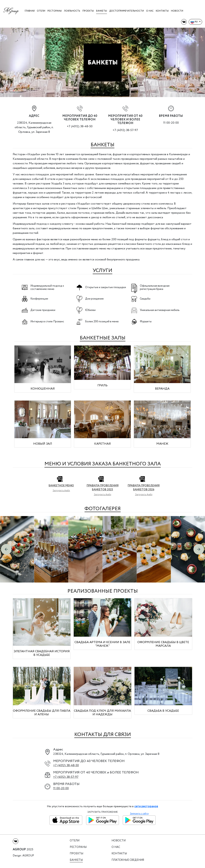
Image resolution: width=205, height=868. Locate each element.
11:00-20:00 (61, 788)
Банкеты (102, 11)
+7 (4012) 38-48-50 (80, 126)
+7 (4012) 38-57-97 (125, 130)
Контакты (162, 11)
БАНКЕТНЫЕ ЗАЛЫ (103, 338)
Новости (177, 11)
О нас (150, 11)
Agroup (28, 856)
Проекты (88, 11)
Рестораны (55, 11)
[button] (6, 549)
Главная (30, 11)
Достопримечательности (127, 11)
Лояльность (72, 11)
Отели (41, 11)
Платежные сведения (128, 860)
